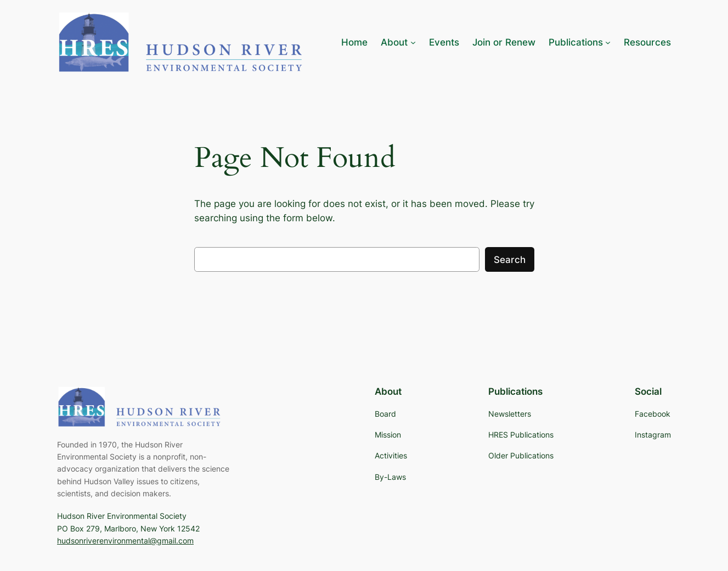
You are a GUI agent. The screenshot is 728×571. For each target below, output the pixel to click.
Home (354, 42)
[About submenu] (398, 42)
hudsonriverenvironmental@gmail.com (125, 541)
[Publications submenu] (580, 42)
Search (510, 260)
